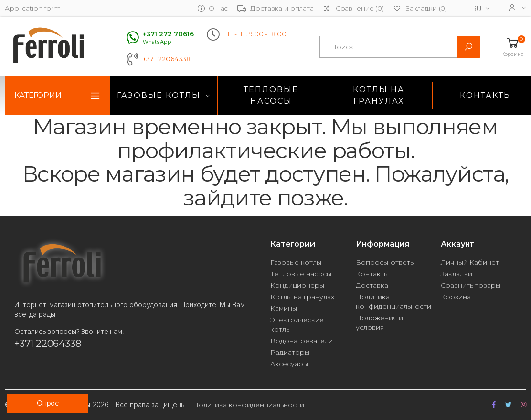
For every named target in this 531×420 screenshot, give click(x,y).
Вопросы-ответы (385, 262)
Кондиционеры (297, 285)
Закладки (457, 274)
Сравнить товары (471, 285)
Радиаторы (290, 352)
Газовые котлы (159, 95)
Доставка (372, 285)
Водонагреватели (302, 341)
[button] (513, 47)
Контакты (372, 274)
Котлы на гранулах (379, 95)
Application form (33, 8)
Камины (284, 308)
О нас (213, 8)
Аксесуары (289, 364)
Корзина (456, 297)
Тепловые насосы (271, 95)
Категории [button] (38, 95)
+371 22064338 (167, 59)
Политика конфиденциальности (249, 405)
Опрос (48, 403)
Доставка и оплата (276, 8)
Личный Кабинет (470, 262)
